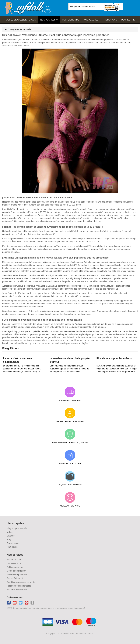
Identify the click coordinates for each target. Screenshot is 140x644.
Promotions (110, 20)
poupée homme (71, 20)
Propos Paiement (15, 578)
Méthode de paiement (17, 575)
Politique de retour (15, 567)
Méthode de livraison (16, 571)
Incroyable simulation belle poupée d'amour (70, 360)
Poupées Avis (13, 543)
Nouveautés (91, 20)
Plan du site (12, 547)
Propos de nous (14, 560)
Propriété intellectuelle (17, 590)
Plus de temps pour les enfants (114, 358)
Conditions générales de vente (21, 582)
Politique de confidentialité (19, 586)
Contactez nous (14, 563)
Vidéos (10, 532)
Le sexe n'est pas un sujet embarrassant (18, 360)
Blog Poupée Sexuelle (21, 29)
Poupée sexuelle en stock (20, 20)
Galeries (11, 536)
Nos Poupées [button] (48, 20)
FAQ (9, 539)
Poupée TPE (128, 20)
